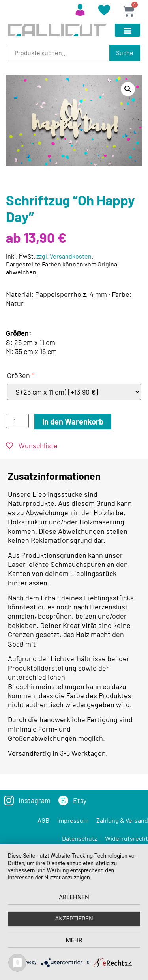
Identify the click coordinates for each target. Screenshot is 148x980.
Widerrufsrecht (126, 838)
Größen (21, 375)
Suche (125, 53)
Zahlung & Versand (122, 820)
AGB (43, 820)
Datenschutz (80, 838)
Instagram (35, 800)
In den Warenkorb (73, 421)
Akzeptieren (74, 919)
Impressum (73, 820)
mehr (74, 940)
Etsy (80, 800)
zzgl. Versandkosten (64, 256)
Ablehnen (74, 897)
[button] (127, 30)
